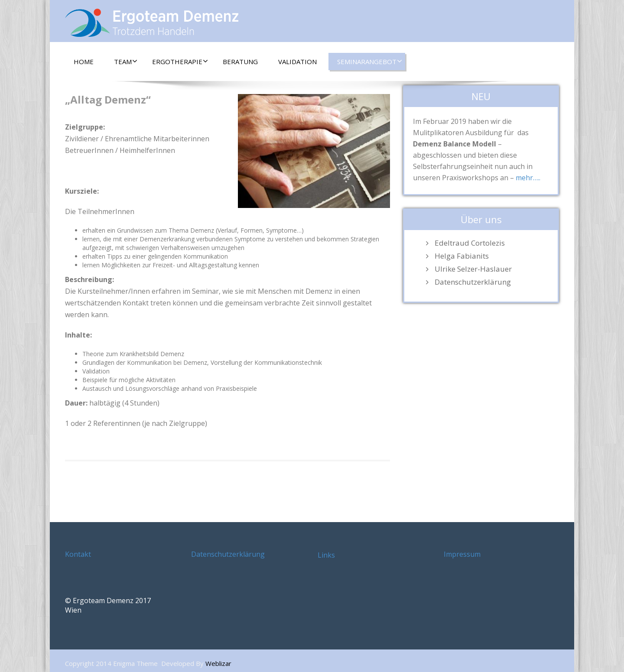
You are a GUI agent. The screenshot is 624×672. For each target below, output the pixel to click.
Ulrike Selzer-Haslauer (473, 269)
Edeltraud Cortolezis (470, 243)
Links (326, 555)
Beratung (240, 62)
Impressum (462, 554)
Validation (297, 62)
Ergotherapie (180, 62)
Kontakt (78, 554)
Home (84, 62)
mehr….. (528, 178)
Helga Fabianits (462, 256)
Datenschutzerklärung (473, 282)
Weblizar (218, 663)
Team (126, 62)
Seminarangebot (370, 62)
